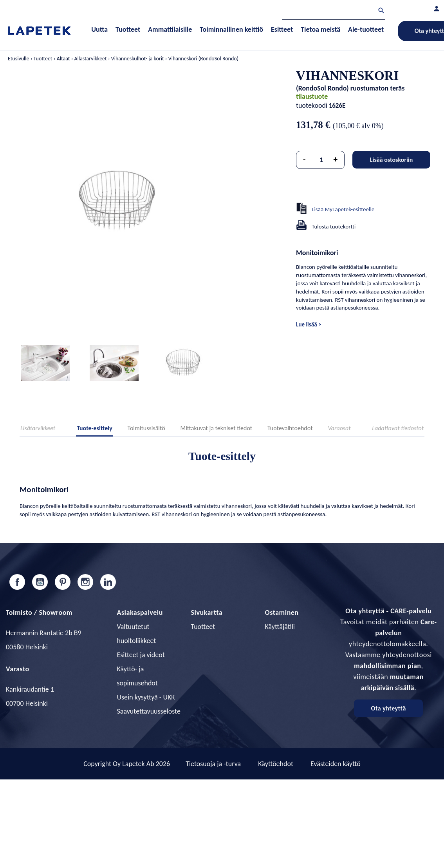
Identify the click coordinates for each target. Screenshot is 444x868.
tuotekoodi (312, 105)
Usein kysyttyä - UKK (146, 697)
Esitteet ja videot (141, 655)
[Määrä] (321, 160)
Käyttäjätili (280, 627)
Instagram (85, 582)
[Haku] (334, 12)
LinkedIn (108, 582)
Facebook (17, 582)
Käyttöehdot (276, 764)
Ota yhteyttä (389, 708)
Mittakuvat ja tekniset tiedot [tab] (216, 428)
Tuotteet (203, 627)
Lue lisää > (309, 324)
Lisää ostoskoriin (392, 160)
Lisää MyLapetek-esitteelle (343, 209)
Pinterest (63, 582)
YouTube (40, 582)
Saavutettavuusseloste (149, 711)
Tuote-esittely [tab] (95, 428)
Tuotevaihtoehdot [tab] (290, 428)
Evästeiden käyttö (336, 764)
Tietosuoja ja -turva (213, 764)
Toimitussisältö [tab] (146, 428)
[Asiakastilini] (437, 8)
